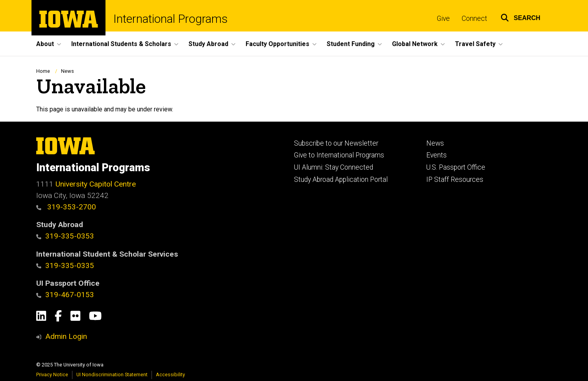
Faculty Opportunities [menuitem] (277, 44)
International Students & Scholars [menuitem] (121, 44)
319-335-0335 (65, 265)
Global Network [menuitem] (415, 44)
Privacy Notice (52, 375)
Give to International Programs (339, 155)
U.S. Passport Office (456, 167)
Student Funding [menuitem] (351, 44)
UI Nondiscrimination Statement (112, 375)
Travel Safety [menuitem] (475, 44)
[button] (521, 17)
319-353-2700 (66, 207)
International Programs (170, 19)
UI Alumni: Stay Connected (334, 167)
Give (443, 18)
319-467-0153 (65, 295)
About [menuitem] (45, 44)
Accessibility (170, 375)
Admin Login (66, 336)
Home (43, 71)
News (67, 71)
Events (436, 155)
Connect (474, 18)
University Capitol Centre (96, 184)
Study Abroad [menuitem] (208, 44)
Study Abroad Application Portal (341, 179)
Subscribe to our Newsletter (336, 143)
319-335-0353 (65, 236)
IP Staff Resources (455, 179)
